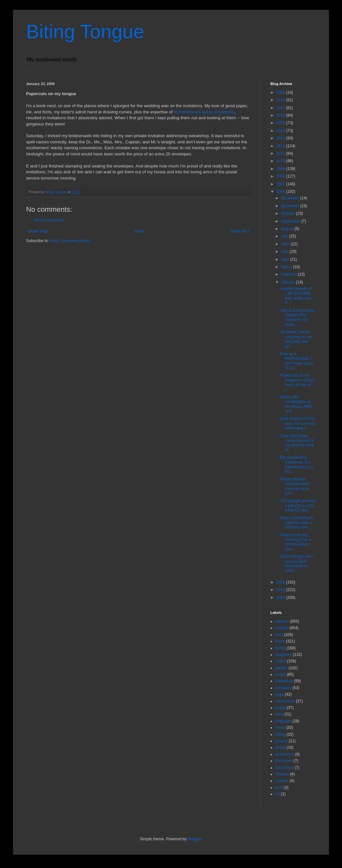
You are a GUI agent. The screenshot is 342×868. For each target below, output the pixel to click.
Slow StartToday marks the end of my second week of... (297, 443)
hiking (280, 734)
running (282, 628)
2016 (281, 115)
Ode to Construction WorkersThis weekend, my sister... (298, 318)
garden (281, 668)
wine (279, 714)
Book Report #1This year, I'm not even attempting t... (298, 423)
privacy (281, 741)
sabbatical (284, 681)
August (288, 229)
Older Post (240, 231)
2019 (281, 93)
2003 (281, 598)
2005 (281, 582)
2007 (281, 184)
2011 (281, 153)
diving (280, 747)
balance (282, 621)
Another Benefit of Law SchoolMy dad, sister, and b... (296, 296)
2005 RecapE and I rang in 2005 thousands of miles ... (297, 564)
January (289, 282)
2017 (281, 108)
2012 (281, 146)
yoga (279, 694)
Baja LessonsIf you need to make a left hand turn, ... (297, 522)
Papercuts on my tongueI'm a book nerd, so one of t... (298, 382)
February (289, 274)
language (283, 721)
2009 (281, 169)
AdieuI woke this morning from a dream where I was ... (296, 542)
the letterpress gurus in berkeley (204, 112)
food (279, 635)
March (287, 267)
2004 (281, 590)
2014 (281, 131)
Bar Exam (284, 761)
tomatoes (283, 688)
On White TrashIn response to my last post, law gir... (296, 339)
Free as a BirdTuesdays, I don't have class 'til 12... (297, 361)
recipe (281, 661)
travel (280, 641)
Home (139, 231)
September (291, 221)
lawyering (284, 655)
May (285, 252)
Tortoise (282, 774)
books (280, 674)
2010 (281, 161)
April (285, 259)
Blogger (194, 839)
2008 (281, 176)
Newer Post (38, 231)
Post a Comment (49, 220)
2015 (281, 123)
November (291, 206)
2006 (281, 192)
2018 (281, 100)
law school (284, 768)
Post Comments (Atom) (70, 241)
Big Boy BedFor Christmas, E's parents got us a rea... (297, 464)
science (282, 781)
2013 (281, 138)
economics (285, 754)
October (289, 213)
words (280, 708)
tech (279, 788)
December (291, 198)
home (280, 728)
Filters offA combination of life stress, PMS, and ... (297, 404)
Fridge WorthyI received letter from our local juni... (295, 486)
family (280, 648)
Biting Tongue (85, 31)
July (285, 236)
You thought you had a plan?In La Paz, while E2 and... (298, 506)
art (278, 794)
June (286, 244)
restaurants (285, 701)
